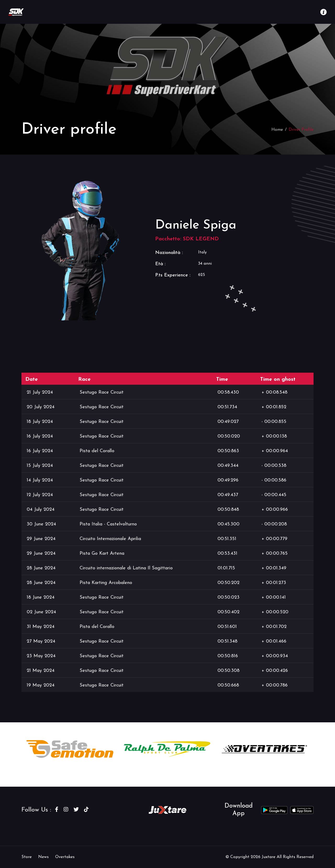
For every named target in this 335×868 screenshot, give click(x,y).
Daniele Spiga (196, 225)
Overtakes (65, 857)
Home (277, 130)
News (43, 857)
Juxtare (269, 857)
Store (27, 857)
